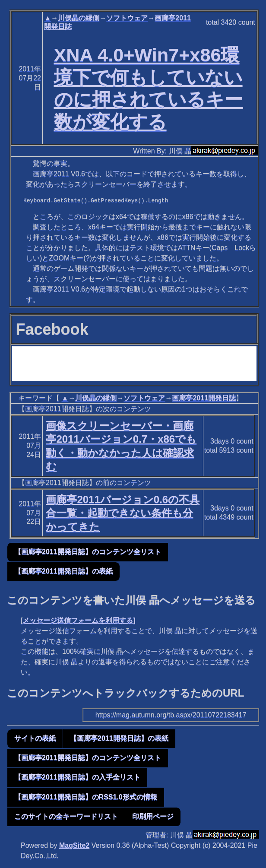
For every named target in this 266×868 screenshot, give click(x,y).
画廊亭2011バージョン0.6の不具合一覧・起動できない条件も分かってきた (123, 513)
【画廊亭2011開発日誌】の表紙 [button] (63, 571)
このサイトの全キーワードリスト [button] (66, 816)
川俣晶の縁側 (79, 18)
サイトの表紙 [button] (35, 738)
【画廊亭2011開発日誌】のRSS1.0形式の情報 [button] (86, 797)
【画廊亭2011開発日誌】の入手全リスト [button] (77, 777)
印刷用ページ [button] (153, 816)
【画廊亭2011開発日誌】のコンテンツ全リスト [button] (88, 552)
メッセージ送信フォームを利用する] (79, 620)
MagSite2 (74, 845)
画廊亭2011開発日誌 (204, 398)
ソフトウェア (127, 18)
